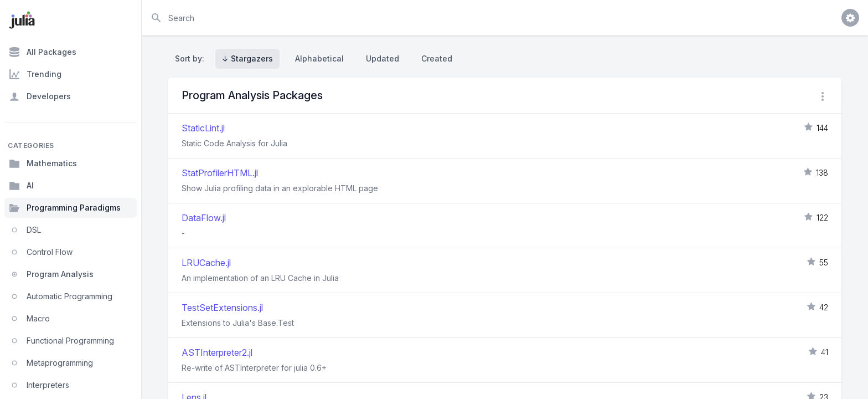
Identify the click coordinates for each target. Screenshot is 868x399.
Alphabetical (319, 58)
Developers (40, 96)
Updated (383, 58)
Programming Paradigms (65, 208)
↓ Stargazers (247, 58)
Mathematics (43, 163)
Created (437, 58)
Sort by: (192, 58)
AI (21, 186)
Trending (35, 74)
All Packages (43, 52)
